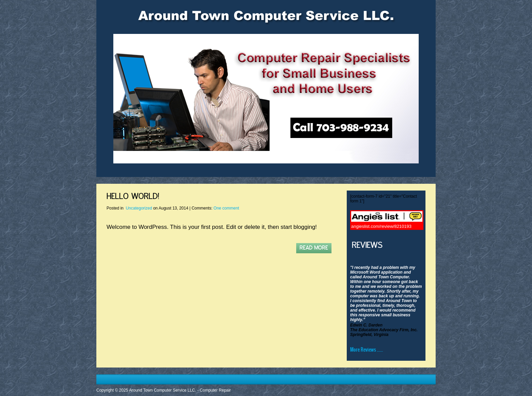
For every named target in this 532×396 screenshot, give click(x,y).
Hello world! (133, 197)
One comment (226, 208)
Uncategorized (139, 208)
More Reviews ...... (367, 350)
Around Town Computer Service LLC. (163, 390)
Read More (314, 248)
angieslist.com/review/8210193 (381, 226)
